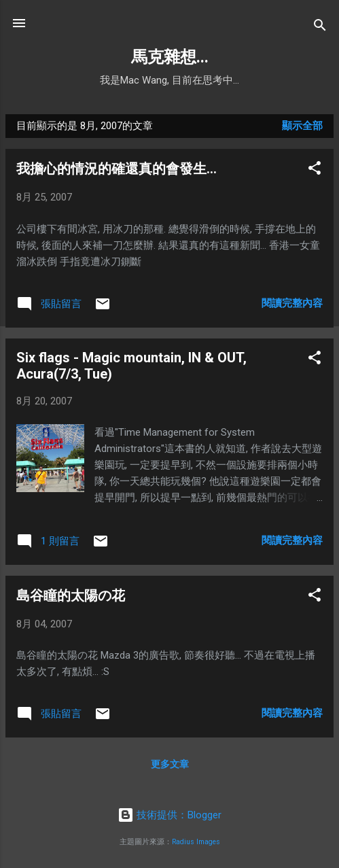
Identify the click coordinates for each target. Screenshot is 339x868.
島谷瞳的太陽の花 (71, 595)
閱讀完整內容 (292, 303)
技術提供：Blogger (169, 815)
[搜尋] (320, 28)
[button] (315, 170)
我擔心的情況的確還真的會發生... (117, 169)
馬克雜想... (170, 57)
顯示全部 (302, 126)
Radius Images (196, 842)
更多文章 (170, 764)
